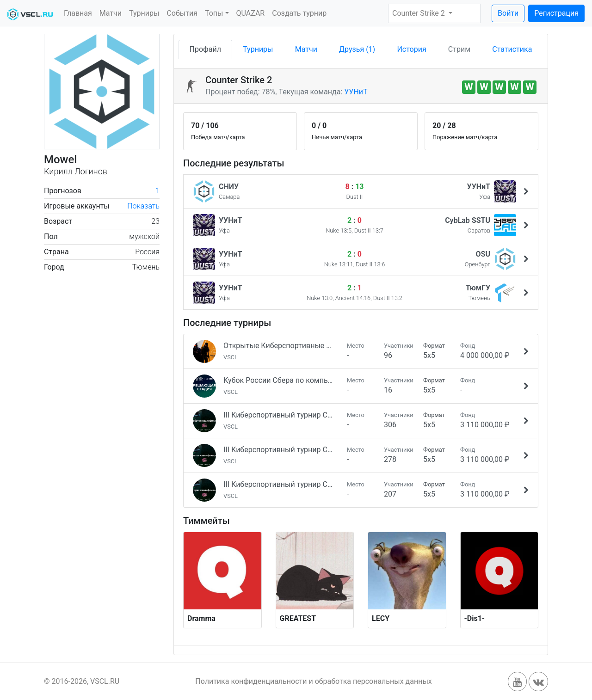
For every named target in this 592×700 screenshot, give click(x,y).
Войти (508, 13)
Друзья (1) (357, 49)
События (182, 13)
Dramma (201, 618)
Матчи (111, 13)
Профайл (205, 49)
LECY (381, 618)
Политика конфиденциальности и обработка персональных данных (314, 681)
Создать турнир (299, 13)
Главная (78, 13)
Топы (214, 13)
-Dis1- (475, 618)
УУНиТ (356, 92)
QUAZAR (251, 13)
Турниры (144, 13)
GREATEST (298, 618)
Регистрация (556, 13)
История (411, 49)
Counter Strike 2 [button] (419, 13)
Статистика (512, 49)
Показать (143, 206)
